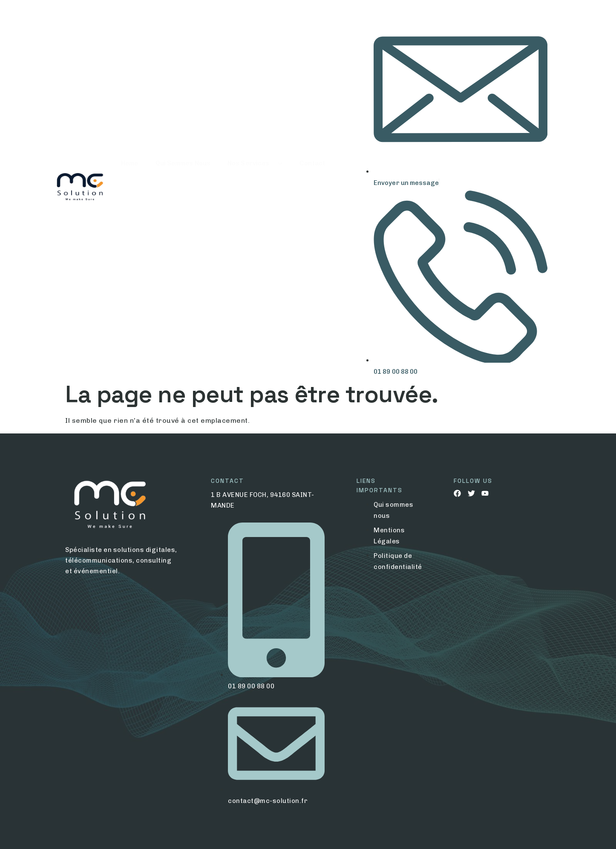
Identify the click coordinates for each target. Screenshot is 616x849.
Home (130, 188)
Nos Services (255, 188)
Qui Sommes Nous (183, 188)
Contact (312, 188)
